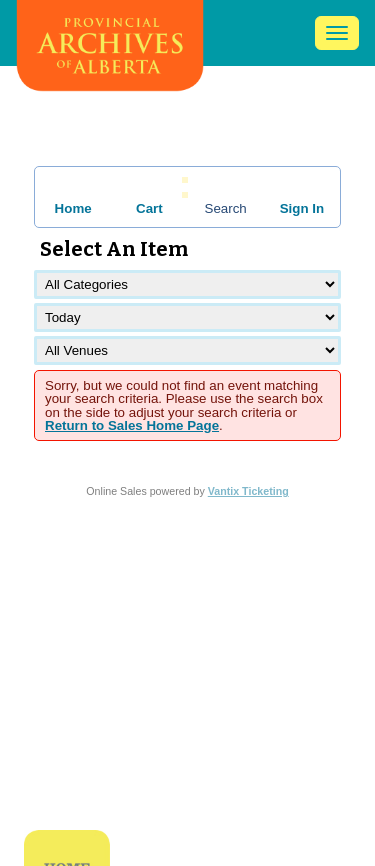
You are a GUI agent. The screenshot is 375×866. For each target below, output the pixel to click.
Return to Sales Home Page (132, 425)
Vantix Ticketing (248, 491)
